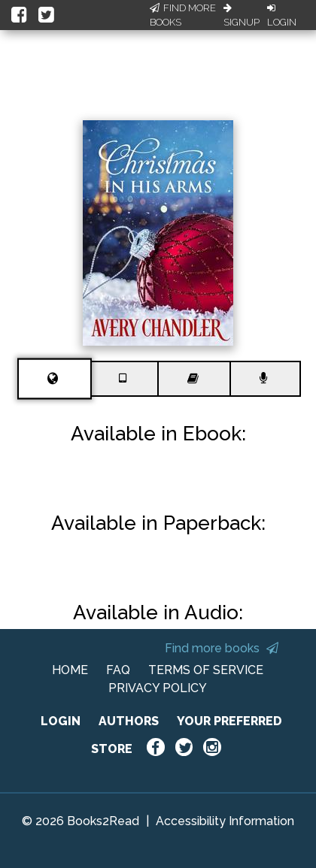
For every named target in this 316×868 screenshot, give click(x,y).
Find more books (222, 648)
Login (282, 16)
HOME (70, 670)
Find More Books (183, 15)
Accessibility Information (225, 821)
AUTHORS (129, 721)
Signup (242, 16)
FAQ (118, 670)
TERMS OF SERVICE (206, 670)
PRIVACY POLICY (158, 688)
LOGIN (61, 721)
